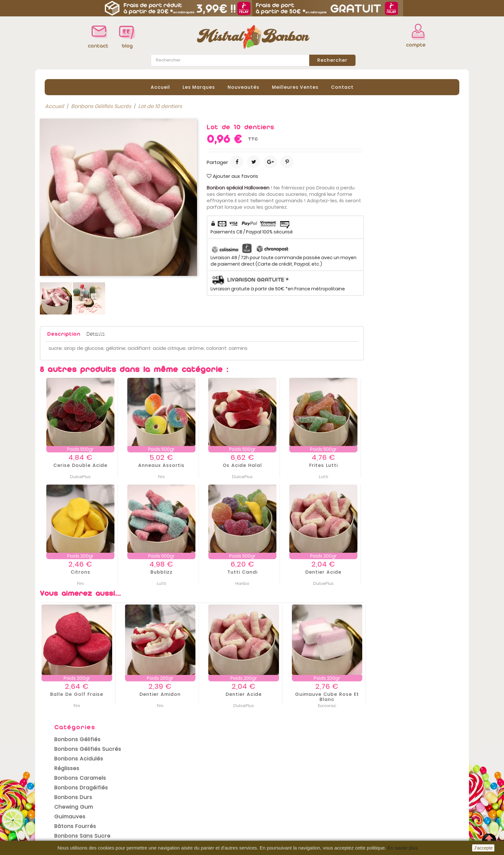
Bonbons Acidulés (74, 157)
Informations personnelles (291, 787)
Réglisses (62, 166)
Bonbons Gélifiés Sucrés (83, 147)
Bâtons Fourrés (70, 224)
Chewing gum (69, 205)
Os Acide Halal (338, 465)
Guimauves (65, 215)
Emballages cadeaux (78, 263)
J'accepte (483, 848)
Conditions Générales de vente (188, 807)
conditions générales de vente (191, 755)
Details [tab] (191, 333)
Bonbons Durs (68, 195)
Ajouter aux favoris (328, 175)
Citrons (176, 572)
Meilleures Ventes (295, 86)
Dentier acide (419, 572)
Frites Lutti (419, 465)
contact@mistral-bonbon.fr (412, 822)
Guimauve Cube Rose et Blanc (423, 696)
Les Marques (199, 86)
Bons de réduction (280, 825)
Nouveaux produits (64, 797)
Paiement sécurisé (172, 817)
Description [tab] (159, 333)
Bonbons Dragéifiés (76, 186)
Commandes (274, 796)
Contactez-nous (170, 826)
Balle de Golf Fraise (172, 694)
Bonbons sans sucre (78, 234)
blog (127, 46)
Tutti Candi (338, 572)
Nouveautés (243, 86)
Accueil (160, 86)
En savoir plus (402, 848)
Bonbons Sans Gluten (79, 253)
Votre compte (276, 779)
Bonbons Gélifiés (73, 137)
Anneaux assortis (257, 465)
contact (98, 46)
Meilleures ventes (62, 807)
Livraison (160, 788)
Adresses (269, 815)
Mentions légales (170, 797)
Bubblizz (257, 572)
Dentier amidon (256, 694)
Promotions (54, 788)
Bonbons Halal (69, 244)
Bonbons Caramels (75, 176)
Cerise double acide (176, 465)
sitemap (159, 836)
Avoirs (265, 806)
